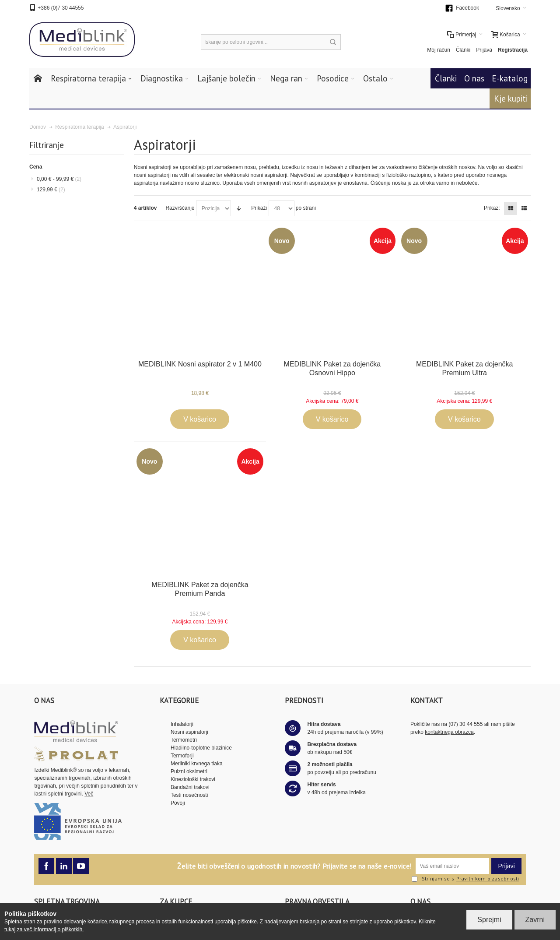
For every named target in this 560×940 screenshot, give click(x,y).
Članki (463, 50)
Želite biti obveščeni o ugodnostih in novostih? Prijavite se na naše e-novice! (294, 866)
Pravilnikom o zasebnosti (488, 879)
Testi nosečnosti (189, 795)
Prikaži (259, 208)
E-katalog (510, 78)
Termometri (184, 740)
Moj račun (439, 50)
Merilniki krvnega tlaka (197, 764)
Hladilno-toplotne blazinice (201, 748)
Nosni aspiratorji (189, 732)
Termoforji (182, 756)
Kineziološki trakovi (193, 779)
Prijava (484, 50)
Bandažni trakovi (190, 787)
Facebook (467, 8)
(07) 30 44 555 (465, 724)
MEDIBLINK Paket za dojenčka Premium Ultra (464, 368)
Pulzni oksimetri (189, 771)
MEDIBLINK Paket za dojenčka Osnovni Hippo (332, 368)
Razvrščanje (180, 208)
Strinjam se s (433, 879)
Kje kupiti (511, 99)
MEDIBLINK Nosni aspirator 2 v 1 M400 (200, 364)
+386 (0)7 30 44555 (61, 8)
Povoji (178, 803)
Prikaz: (492, 208)
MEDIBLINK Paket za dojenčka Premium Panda (200, 589)
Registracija (513, 50)
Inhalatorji (182, 724)
